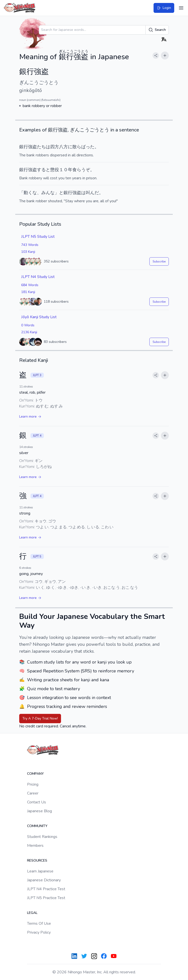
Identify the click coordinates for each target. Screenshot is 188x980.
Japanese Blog (39, 811)
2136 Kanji (29, 332)
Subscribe (159, 261)
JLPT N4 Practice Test (46, 889)
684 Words (30, 285)
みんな (48, 193)
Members (35, 846)
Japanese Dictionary (44, 880)
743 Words (30, 245)
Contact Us (37, 802)
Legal (32, 913)
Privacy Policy (39, 932)
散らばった (83, 147)
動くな (30, 193)
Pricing (33, 784)
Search (157, 30)
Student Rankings (42, 837)
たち (41, 147)
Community (37, 826)
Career (33, 793)
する (41, 170)
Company (35, 774)
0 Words (28, 325)
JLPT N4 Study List (38, 277)
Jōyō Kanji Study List (39, 317)
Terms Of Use (39, 924)
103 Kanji (28, 252)
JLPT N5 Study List (38, 237)
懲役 (55, 170)
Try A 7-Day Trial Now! (40, 718)
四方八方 (59, 147)
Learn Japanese (40, 871)
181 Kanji (28, 292)
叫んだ (92, 193)
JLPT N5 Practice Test (46, 898)
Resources (37, 860)
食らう (79, 170)
